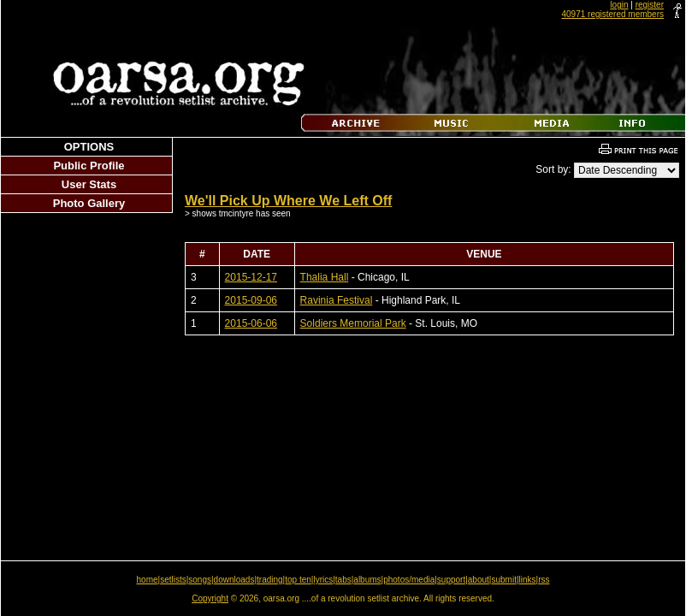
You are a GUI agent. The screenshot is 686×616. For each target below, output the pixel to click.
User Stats (89, 184)
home (148, 580)
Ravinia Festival (337, 300)
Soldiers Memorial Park (353, 323)
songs (200, 580)
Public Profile (89, 166)
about (479, 580)
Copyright (210, 598)
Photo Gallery (89, 203)
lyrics (323, 580)
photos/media (409, 580)
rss (544, 580)
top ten (298, 580)
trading (270, 580)
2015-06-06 (251, 323)
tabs (343, 580)
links (528, 580)
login (619, 5)
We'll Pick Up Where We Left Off (288, 201)
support (451, 580)
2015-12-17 (251, 277)
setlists (173, 580)
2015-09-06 (251, 300)
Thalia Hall (325, 277)
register (650, 5)
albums (367, 580)
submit (503, 580)
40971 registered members (612, 14)
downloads (234, 580)
